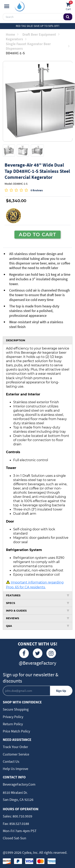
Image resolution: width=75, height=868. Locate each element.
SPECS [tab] (38, 603)
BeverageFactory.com (19, 784)
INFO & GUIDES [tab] (38, 611)
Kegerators (16, 39)
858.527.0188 (19, 824)
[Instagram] (51, 653)
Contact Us (11, 761)
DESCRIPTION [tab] (16, 340)
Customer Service (16, 754)
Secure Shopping (16, 709)
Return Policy (13, 724)
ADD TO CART (37, 234)
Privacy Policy (13, 717)
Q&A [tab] (38, 626)
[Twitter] (38, 653)
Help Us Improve (15, 769)
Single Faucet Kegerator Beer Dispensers (38, 46)
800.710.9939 (22, 816)
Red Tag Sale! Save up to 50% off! (38, 26)
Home (12, 34)
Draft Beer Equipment (41, 34)
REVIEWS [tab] (38, 618)
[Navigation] (7, 6)
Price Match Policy (16, 731)
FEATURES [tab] (38, 595)
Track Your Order (15, 747)
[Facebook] (24, 653)
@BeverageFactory (37, 663)
